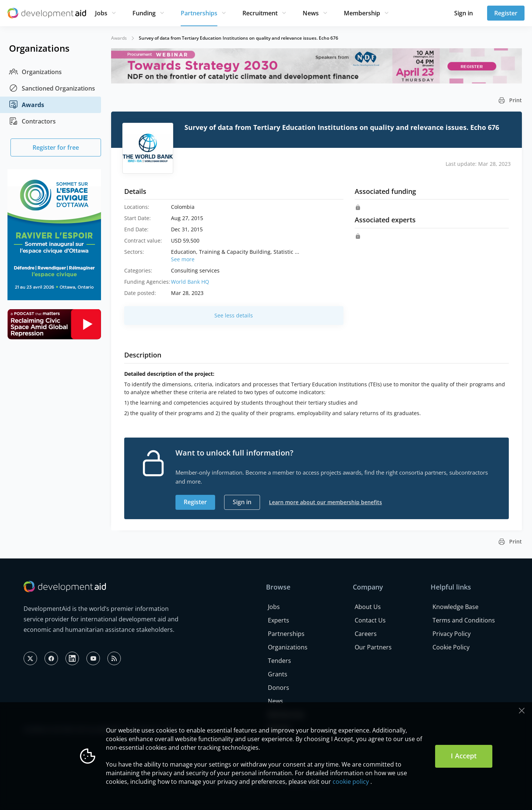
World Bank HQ (190, 282)
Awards (27, 105)
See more (183, 259)
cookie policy (351, 782)
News (311, 13)
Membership (362, 13)
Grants (278, 674)
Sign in (464, 13)
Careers (366, 634)
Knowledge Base (455, 607)
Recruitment (260, 13)
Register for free (56, 147)
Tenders (279, 661)
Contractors (32, 121)
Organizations (35, 72)
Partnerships (199, 13)
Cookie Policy (451, 647)
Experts (279, 620)
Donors (279, 688)
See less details (234, 315)
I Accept (464, 756)
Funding (144, 13)
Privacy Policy (452, 634)
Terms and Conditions (464, 620)
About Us (368, 607)
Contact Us (370, 620)
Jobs (101, 13)
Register (506, 13)
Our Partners (373, 647)
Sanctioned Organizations (52, 88)
